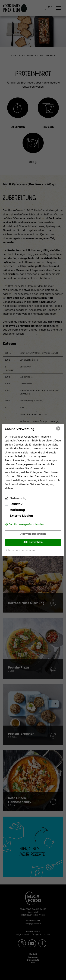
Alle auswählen (33, 542)
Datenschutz (12, 550)
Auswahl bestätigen (33, 534)
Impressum (28, 550)
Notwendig (18, 498)
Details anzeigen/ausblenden (26, 524)
